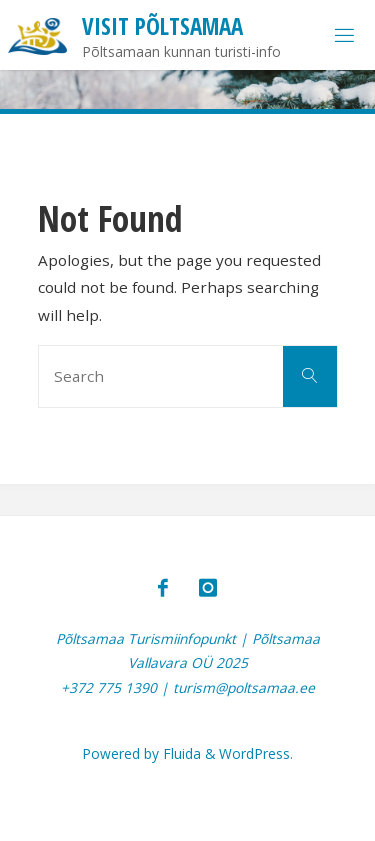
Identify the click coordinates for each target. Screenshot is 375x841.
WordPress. (256, 753)
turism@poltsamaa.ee (244, 687)
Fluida (180, 753)
